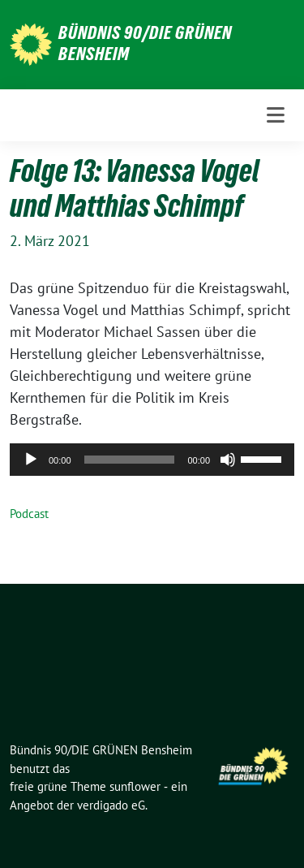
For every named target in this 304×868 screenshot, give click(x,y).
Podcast (29, 514)
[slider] (130, 460)
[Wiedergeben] (31, 460)
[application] (152, 460)
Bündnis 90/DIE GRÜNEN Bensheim (145, 43)
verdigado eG (111, 805)
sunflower (135, 786)
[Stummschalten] (228, 460)
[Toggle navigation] (276, 115)
